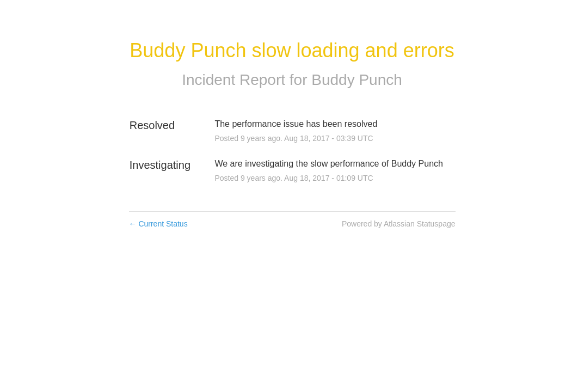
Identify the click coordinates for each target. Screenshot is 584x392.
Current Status (158, 224)
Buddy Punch (357, 80)
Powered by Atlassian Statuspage (399, 224)
